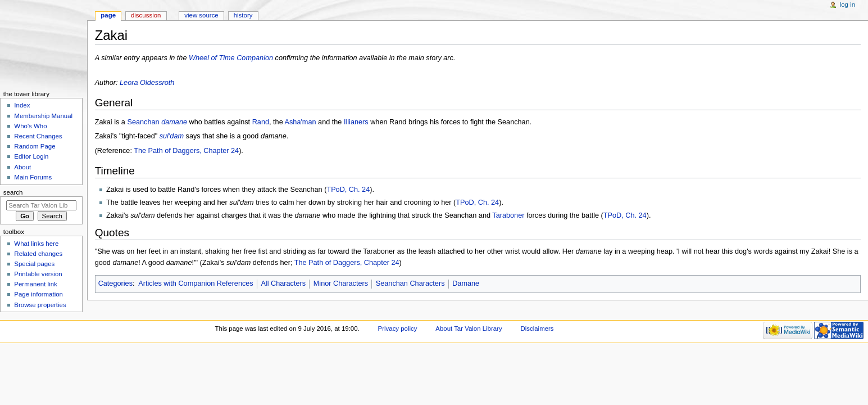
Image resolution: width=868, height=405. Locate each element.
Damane (466, 283)
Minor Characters (341, 283)
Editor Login (31, 156)
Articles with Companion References (196, 283)
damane (174, 122)
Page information (38, 294)
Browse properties (40, 305)
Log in (847, 4)
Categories (115, 283)
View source (201, 15)
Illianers (356, 122)
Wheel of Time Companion (231, 58)
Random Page (35, 146)
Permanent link (35, 284)
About (22, 167)
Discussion (146, 15)
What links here (36, 244)
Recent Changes (38, 136)
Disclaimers (537, 328)
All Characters (283, 283)
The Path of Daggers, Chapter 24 (186, 151)
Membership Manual (43, 116)
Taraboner (508, 215)
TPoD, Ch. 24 (348, 190)
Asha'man (301, 122)
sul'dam (172, 136)
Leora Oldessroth (147, 83)
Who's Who (30, 126)
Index (22, 105)
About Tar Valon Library (469, 328)
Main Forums (33, 177)
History (243, 15)
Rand (261, 122)
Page (108, 15)
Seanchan (143, 122)
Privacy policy (398, 328)
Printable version (38, 274)
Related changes (38, 254)
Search (13, 192)
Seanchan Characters (410, 283)
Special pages (34, 264)
